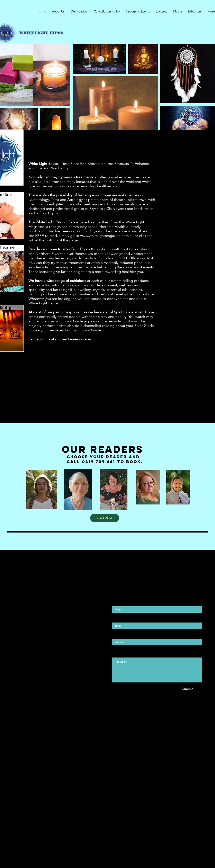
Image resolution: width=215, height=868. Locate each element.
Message (118, 652)
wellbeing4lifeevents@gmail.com (37, 644)
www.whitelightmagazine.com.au (107, 236)
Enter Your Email (124, 618)
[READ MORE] (105, 518)
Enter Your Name (125, 601)
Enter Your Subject (126, 634)
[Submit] (188, 689)
